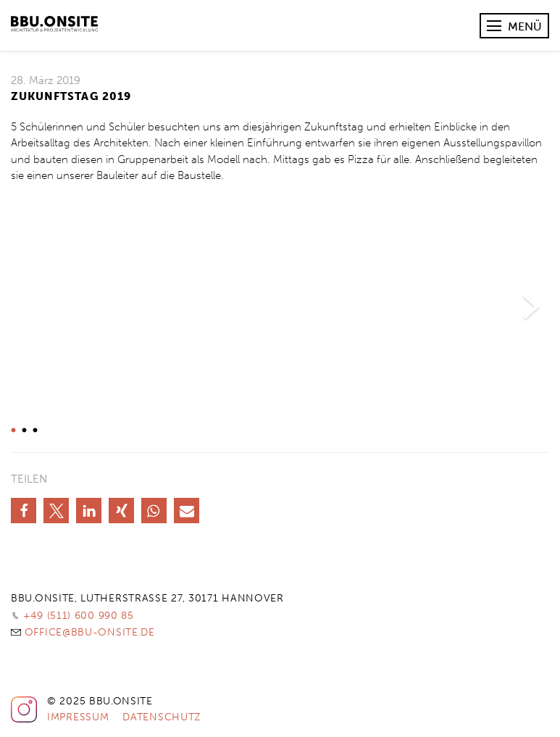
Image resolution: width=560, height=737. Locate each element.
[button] (24, 511)
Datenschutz (162, 717)
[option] (280, 307)
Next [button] (531, 307)
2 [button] (22, 430)
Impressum (78, 717)
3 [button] (33, 430)
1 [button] (11, 430)
